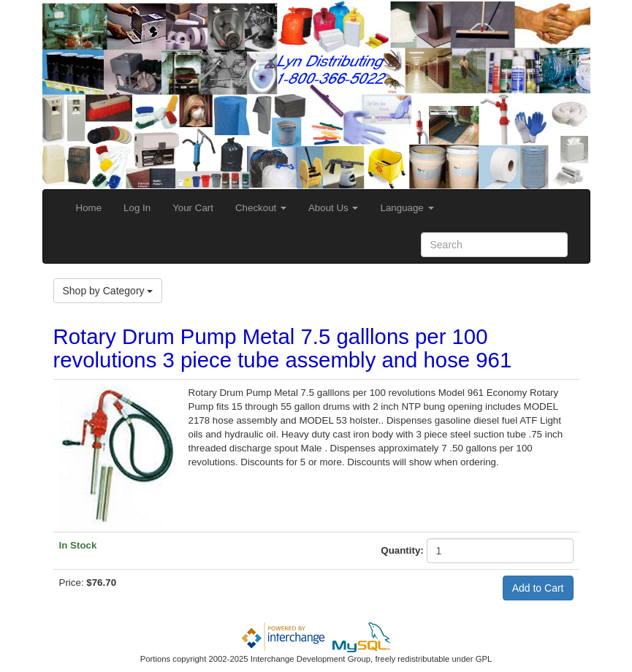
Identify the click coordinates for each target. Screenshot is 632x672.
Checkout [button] (261, 208)
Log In (137, 208)
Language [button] (407, 208)
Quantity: (402, 550)
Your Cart (193, 208)
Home (89, 208)
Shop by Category (108, 291)
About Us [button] (334, 208)
